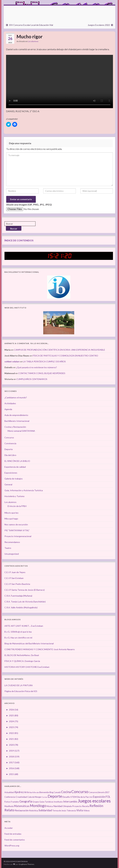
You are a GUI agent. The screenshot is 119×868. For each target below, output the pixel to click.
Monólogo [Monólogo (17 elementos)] (38, 806)
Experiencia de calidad (15, 467)
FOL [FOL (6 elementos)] (108, 797)
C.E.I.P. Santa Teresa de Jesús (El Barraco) (25, 590)
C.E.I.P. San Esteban (14, 578)
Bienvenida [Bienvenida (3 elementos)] (44, 792)
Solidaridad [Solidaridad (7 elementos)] (45, 810)
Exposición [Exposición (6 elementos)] (99, 797)
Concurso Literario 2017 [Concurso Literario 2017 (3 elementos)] (99, 792)
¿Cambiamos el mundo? (16, 397)
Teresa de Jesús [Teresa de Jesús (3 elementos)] (59, 811)
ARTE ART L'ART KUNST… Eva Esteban (24, 626)
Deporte (9, 449)
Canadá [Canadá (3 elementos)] (57, 792)
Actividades (10, 403)
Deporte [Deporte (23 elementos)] (55, 796)
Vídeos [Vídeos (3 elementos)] (87, 811)
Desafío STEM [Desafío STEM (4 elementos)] (69, 797)
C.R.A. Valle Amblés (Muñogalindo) (21, 607)
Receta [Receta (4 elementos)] (86, 806)
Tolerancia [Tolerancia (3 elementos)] (71, 811)
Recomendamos (12, 542)
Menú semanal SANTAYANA (21, 431)
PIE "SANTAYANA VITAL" (17, 530)
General (8, 484)
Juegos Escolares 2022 (99, 25)
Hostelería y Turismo (14, 496)
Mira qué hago (11, 519)
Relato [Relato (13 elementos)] (9, 810)
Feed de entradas (13, 834)
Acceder (9, 828)
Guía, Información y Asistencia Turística (24, 490)
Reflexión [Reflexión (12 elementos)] (96, 806)
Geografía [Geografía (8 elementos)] (26, 801)
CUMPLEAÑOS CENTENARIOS (32, 379)
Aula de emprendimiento (16, 415)
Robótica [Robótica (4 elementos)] (34, 810)
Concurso (9, 437)
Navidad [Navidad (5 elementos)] (58, 806)
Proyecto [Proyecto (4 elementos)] (77, 806)
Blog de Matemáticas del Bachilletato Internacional (29, 643)
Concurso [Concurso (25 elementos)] (80, 792)
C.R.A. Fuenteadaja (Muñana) (18, 596)
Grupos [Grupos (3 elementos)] (36, 802)
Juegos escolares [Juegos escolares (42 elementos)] (94, 801)
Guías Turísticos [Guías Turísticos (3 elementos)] (46, 802)
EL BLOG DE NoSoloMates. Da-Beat (22, 655)
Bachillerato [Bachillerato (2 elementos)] (34, 792)
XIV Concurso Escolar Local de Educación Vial (31, 25)
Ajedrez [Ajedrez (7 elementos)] (19, 792)
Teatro (8, 548)
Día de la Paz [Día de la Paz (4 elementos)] (83, 797)
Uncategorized (12, 554)
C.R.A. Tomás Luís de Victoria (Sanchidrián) (25, 602)
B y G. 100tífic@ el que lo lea (18, 632)
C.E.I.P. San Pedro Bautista (17, 584)
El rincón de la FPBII (17, 506)
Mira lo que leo (11, 513)
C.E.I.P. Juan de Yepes (15, 572)
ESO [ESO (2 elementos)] (91, 797)
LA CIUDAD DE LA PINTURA (19, 685)
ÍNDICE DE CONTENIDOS (19, 240)
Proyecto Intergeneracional (18, 536)
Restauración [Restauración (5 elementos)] (22, 810)
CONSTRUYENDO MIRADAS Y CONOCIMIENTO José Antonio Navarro (40, 649)
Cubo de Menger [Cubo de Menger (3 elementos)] (34, 797)
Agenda (8, 409)
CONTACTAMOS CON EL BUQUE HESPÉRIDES (42, 373)
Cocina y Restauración (15, 427)
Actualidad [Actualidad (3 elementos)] (9, 792)
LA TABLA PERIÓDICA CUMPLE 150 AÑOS (44, 361)
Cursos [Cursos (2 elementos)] (45, 797)
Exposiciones (11, 473)
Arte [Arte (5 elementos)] (27, 792)
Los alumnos (33, 41)
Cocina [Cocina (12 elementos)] (66, 792)
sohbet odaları (12, 361)
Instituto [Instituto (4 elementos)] (58, 802)
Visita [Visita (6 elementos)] (80, 810)
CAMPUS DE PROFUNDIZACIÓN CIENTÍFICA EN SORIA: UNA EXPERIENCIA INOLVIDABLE (59, 350)
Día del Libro (10, 455)
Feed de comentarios (15, 840)
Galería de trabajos (14, 479)
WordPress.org (12, 846)
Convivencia (10, 443)
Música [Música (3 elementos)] (50, 806)
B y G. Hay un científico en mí (18, 638)
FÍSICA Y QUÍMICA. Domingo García (22, 661)
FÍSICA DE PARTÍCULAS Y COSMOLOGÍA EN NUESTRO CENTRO (65, 356)
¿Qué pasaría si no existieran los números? (36, 367)
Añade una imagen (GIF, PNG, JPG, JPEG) (29, 204)
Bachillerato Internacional (17, 421)
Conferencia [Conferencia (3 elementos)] (10, 797)
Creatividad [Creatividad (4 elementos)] (21, 797)
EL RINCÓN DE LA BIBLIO (17, 461)
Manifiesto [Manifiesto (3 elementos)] (9, 806)
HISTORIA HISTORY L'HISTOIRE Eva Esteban (27, 667)
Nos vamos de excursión (16, 524)
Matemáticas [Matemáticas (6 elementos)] (22, 806)
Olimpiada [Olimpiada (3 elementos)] (67, 806)
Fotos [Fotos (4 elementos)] (7, 802)
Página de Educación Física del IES (21, 691)
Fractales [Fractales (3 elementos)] (15, 802)
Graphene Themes (26, 864)
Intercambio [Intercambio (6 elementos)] (70, 802)
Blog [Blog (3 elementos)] (51, 792)
